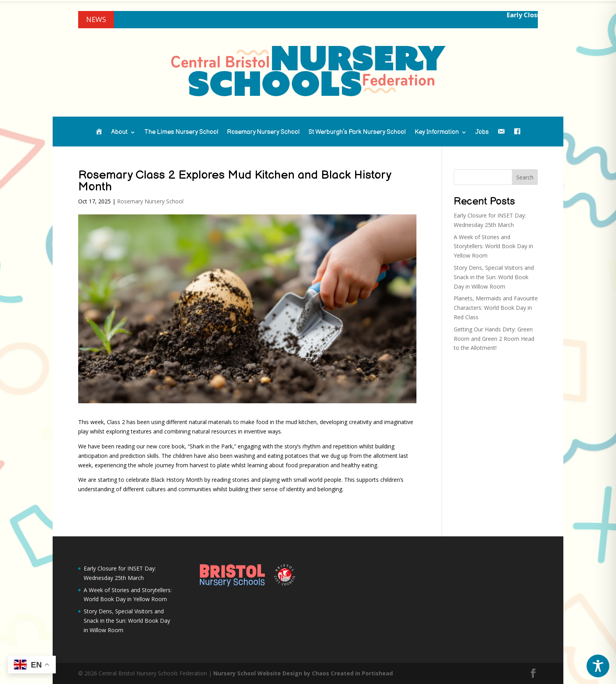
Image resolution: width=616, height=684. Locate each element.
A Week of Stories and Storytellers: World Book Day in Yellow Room (493, 246)
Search (525, 177)
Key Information (437, 133)
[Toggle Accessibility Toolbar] (598, 666)
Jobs (482, 133)
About (119, 133)
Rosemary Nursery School (263, 133)
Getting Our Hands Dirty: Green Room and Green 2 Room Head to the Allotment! (494, 339)
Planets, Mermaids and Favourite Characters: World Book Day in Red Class (496, 308)
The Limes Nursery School (181, 133)
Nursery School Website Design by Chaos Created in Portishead (303, 673)
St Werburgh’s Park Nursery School (357, 133)
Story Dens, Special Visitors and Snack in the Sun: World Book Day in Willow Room (494, 277)
